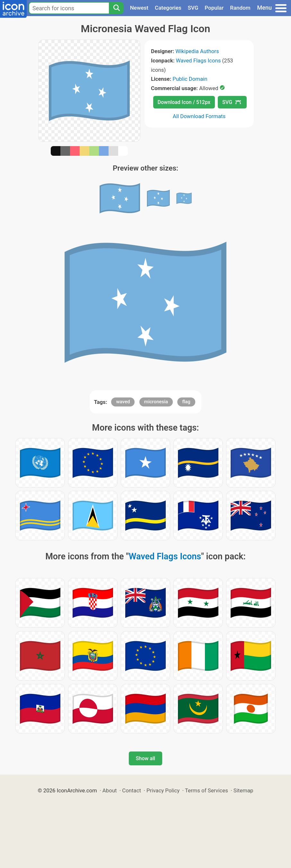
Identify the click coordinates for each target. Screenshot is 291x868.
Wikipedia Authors (197, 51)
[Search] (116, 8)
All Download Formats (199, 116)
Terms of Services (207, 790)
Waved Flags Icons (198, 61)
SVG (193, 8)
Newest (139, 8)
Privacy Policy (163, 790)
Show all (145, 758)
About (110, 790)
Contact (132, 790)
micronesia (156, 402)
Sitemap (243, 790)
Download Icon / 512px (184, 102)
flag (186, 402)
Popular (214, 8)
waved (123, 402)
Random (240, 8)
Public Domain (190, 79)
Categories (168, 8)
